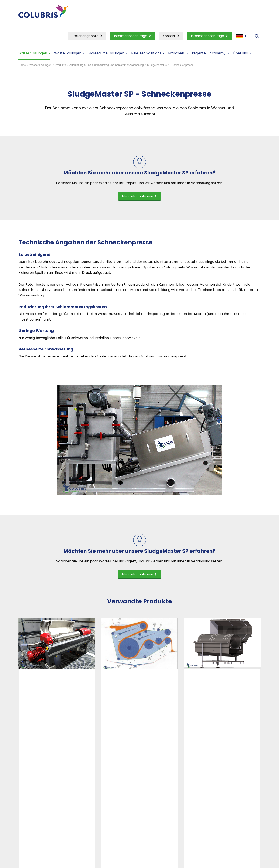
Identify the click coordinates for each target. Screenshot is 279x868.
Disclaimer (66, 862)
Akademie (93, 797)
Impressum (219, 797)
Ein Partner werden (163, 804)
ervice (30, 818)
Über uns (243, 53)
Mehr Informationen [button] (139, 196)
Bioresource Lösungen (108, 53)
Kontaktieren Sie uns (226, 790)
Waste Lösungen (69, 53)
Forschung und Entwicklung (45, 811)
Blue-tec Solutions (148, 53)
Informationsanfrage (133, 36)
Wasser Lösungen (34, 53)
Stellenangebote (87, 36)
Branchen (178, 53)
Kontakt (171, 36)
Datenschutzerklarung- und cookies (100, 862)
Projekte (199, 53)
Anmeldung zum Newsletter (232, 804)
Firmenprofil (157, 790)
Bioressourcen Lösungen (43, 804)
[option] (57, 666)
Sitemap (132, 862)
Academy (220, 53)
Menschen (156, 797)
